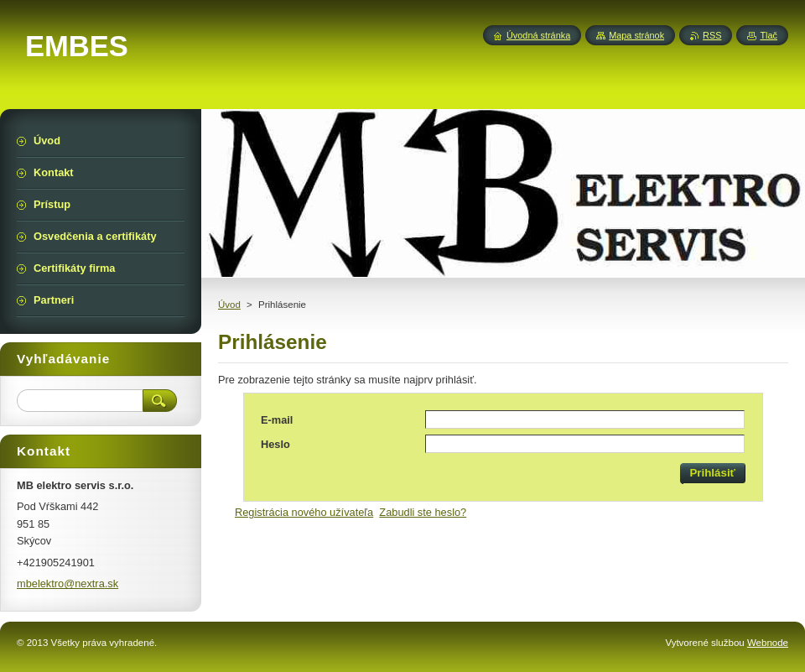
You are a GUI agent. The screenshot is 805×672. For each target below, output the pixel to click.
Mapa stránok (636, 35)
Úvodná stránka (538, 35)
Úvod (229, 305)
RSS (712, 35)
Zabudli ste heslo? (423, 512)
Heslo (275, 444)
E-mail (277, 420)
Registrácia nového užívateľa (304, 512)
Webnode (768, 643)
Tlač (769, 35)
